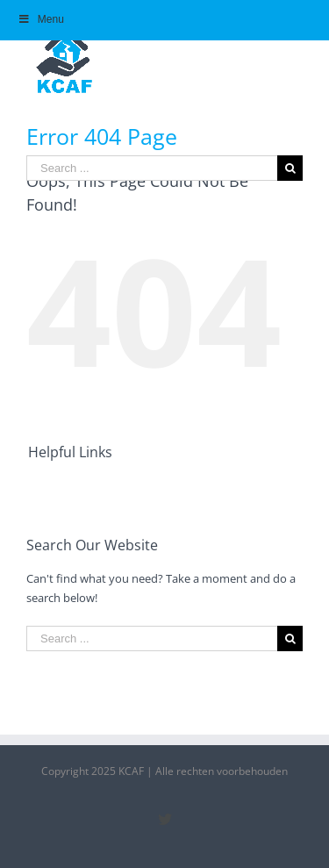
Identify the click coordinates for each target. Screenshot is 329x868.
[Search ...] (152, 168)
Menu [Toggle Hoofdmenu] (41, 19)
